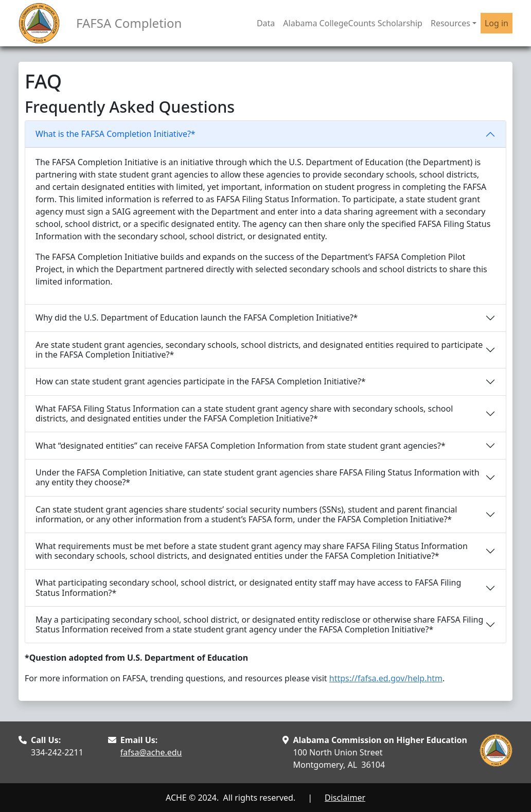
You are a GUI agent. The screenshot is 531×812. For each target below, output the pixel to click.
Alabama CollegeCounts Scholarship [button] (353, 23)
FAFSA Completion (129, 23)
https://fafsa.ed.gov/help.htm (386, 678)
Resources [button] (450, 23)
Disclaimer (345, 798)
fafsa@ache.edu (151, 752)
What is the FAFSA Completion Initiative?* (116, 134)
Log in (497, 23)
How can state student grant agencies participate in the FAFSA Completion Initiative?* (201, 381)
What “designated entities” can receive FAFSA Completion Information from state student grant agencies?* (241, 446)
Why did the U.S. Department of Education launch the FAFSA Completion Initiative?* (197, 317)
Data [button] (266, 23)
